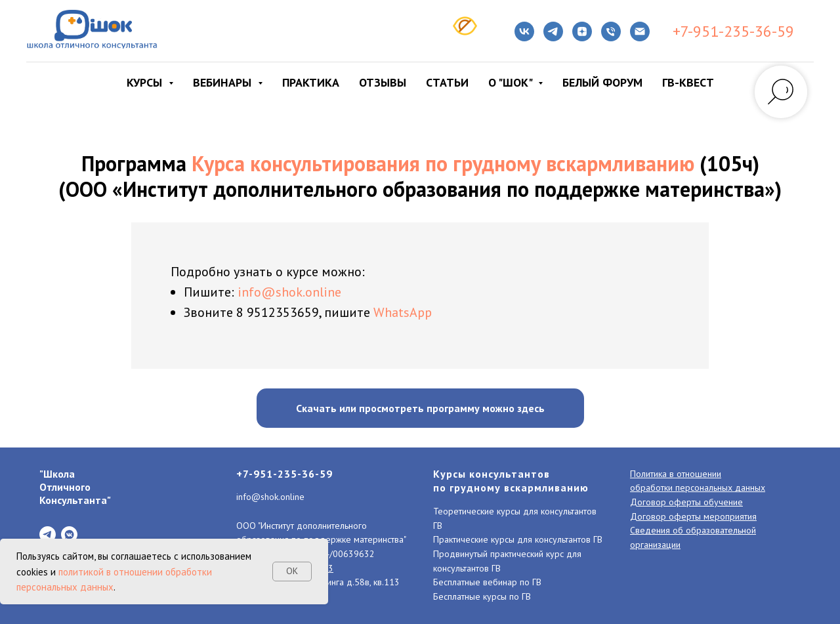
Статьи (447, 82)
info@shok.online (289, 292)
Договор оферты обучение (686, 502)
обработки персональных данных (698, 488)
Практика (311, 82)
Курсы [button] (146, 82)
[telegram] (553, 31)
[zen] (582, 31)
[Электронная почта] (640, 31)
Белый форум (602, 82)
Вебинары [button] (224, 82)
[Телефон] (611, 31)
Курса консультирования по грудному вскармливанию (443, 163)
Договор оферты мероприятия (693, 516)
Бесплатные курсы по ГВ (482, 596)
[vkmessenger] (69, 534)
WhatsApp (403, 312)
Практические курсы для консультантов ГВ (518, 539)
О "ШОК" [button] (512, 82)
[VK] (524, 31)
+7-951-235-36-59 (733, 31)
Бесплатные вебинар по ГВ (487, 582)
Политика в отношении (676, 474)
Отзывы (383, 82)
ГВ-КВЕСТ (688, 82)
